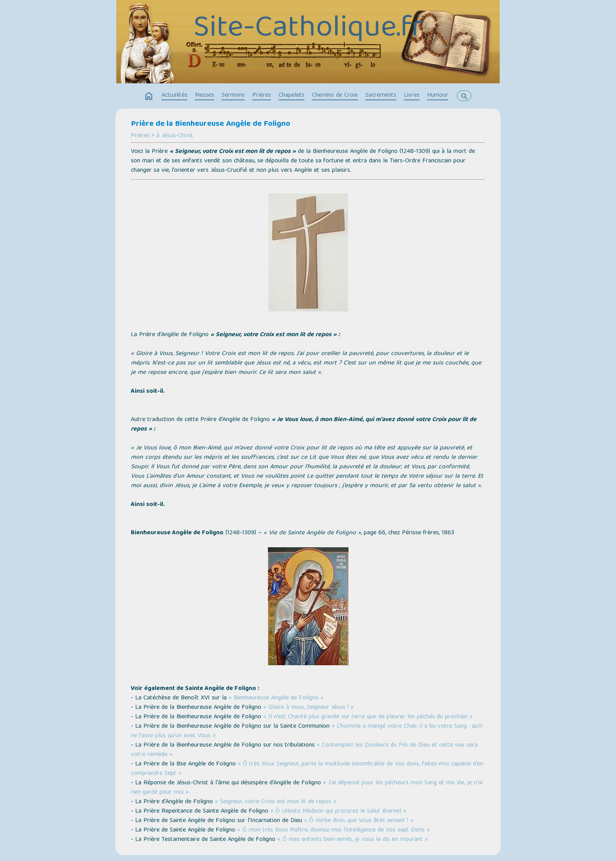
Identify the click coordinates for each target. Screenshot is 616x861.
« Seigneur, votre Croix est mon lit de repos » (276, 802)
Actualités (174, 96)
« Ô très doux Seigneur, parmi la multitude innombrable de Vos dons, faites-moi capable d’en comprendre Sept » (307, 769)
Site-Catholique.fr (308, 29)
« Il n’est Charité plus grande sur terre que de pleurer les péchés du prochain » (368, 717)
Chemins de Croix (335, 96)
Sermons (233, 96)
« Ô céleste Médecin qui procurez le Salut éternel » (338, 811)
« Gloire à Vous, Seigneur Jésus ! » (308, 708)
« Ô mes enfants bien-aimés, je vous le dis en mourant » (353, 840)
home (149, 96)
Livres (412, 96)
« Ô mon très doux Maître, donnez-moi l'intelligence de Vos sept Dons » (334, 830)
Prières (262, 96)
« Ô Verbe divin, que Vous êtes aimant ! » (359, 821)
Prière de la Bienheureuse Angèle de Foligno (211, 124)
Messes (204, 96)
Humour (438, 96)
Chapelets (291, 96)
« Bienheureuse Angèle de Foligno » (276, 698)
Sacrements (381, 96)
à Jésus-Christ (175, 136)
